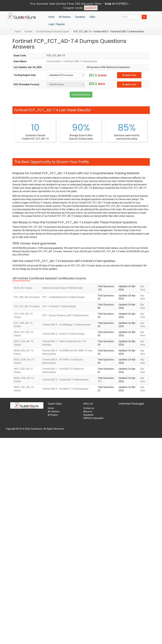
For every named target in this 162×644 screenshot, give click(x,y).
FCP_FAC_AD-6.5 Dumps (27, 297)
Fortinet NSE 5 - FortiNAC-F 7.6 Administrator (65, 389)
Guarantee (80, 17)
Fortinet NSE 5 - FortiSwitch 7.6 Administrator (66, 380)
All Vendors (65, 17)
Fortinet (28, 32)
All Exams (53, 415)
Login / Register (57, 24)
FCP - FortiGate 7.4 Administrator (59, 306)
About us (88, 412)
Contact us (89, 408)
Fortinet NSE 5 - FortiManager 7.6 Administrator (67, 325)
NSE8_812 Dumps (23, 288)
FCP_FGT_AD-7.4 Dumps (27, 306)
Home (51, 17)
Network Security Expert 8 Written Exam (63, 288)
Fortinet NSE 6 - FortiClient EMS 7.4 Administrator (72, 61)
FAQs (92, 17)
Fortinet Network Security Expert (53, 32)
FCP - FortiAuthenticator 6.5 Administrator (64, 297)
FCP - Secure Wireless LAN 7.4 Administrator (66, 315)
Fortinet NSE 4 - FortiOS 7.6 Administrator (64, 334)
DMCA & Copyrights (93, 418)
